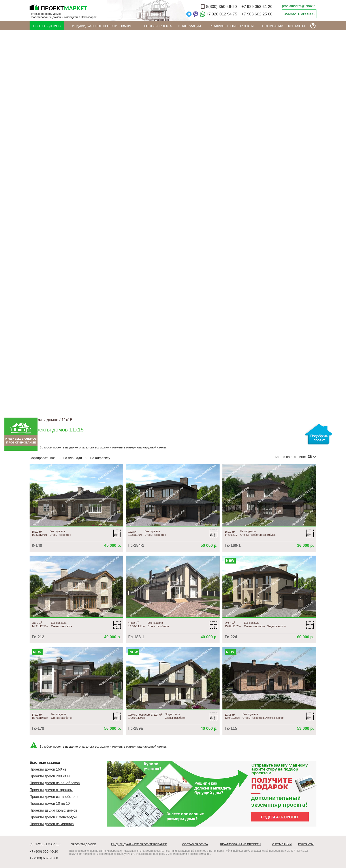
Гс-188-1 (136, 637)
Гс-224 (231, 637)
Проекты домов (47, 26)
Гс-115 (231, 728)
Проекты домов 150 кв (48, 769)
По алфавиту (98, 458)
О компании (273, 26)
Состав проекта (158, 26)
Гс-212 (38, 637)
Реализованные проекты (232, 26)
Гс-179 (38, 728)
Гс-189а (135, 728)
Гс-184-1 (136, 545)
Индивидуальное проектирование (102, 26)
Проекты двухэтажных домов (53, 810)
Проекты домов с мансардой (53, 817)
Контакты (297, 26)
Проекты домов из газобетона (54, 797)
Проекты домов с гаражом (51, 790)
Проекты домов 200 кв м (50, 776)
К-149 (37, 545)
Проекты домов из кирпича (52, 824)
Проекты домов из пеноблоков (55, 783)
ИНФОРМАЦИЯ (190, 26)
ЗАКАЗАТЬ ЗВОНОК (299, 14)
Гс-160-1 (233, 545)
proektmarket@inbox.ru (299, 6)
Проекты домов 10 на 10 (50, 804)
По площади (70, 458)
